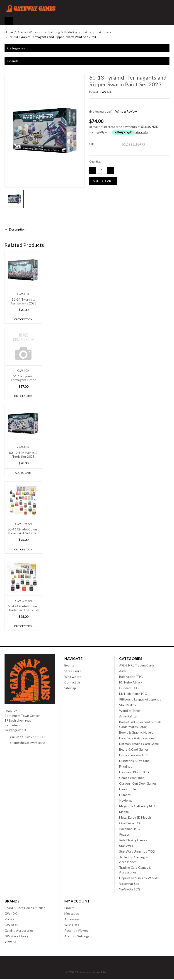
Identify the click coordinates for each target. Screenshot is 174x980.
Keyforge (126, 801)
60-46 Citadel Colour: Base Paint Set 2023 (23, 532)
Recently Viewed (76, 932)
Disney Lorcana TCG (134, 756)
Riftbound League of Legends (140, 700)
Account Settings (77, 937)
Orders (69, 909)
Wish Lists (72, 926)
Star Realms (128, 706)
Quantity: (95, 162)
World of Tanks (130, 712)
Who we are (73, 678)
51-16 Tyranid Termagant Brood (23, 378)
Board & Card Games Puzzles (25, 909)
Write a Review (126, 111)
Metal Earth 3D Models (135, 818)
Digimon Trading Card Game (139, 745)
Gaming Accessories (19, 932)
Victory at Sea (129, 885)
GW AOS (11, 926)
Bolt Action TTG (131, 678)
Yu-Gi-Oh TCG (130, 890)
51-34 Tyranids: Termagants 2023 (23, 301)
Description (19, 229)
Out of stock (23, 319)
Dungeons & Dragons (134, 762)
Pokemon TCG (130, 830)
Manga (124, 813)
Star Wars (126, 847)
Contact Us (72, 683)
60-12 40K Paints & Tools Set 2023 (23, 455)
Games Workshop (132, 779)
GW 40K (11, 915)
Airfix (123, 672)
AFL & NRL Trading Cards (137, 666)
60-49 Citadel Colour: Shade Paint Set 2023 (23, 609)
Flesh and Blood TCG (134, 773)
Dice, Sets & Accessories (137, 739)
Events (69, 666)
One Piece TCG (130, 824)
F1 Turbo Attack (131, 683)
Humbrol (125, 796)
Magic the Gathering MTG (138, 807)
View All (10, 943)
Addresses (72, 920)
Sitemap (70, 689)
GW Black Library (17, 937)
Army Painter (128, 717)
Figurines (126, 767)
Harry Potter (128, 790)
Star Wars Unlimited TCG (137, 852)
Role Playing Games (133, 841)
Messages (72, 915)
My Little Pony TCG (133, 695)
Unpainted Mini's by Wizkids (139, 879)
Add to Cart (23, 473)
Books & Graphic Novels (136, 733)
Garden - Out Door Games (138, 784)
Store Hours (73, 672)
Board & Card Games (134, 750)
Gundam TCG (129, 689)
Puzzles (124, 835)
